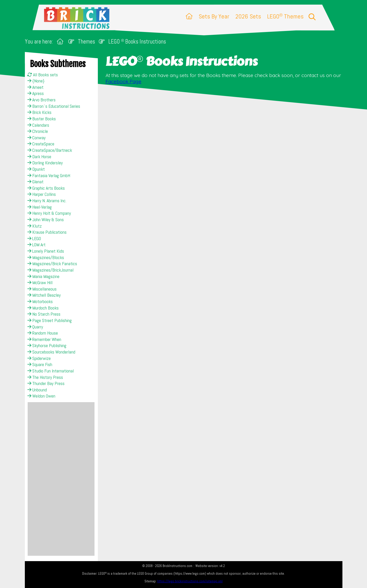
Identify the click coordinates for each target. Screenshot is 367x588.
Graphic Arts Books (46, 188)
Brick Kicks (39, 112)
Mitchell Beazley (44, 295)
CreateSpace (41, 144)
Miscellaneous (42, 289)
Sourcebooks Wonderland (51, 352)
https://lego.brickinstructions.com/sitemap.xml (190, 581)
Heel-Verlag (40, 207)
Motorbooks (40, 302)
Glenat (35, 182)
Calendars (38, 125)
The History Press (45, 377)
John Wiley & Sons (46, 220)
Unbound (37, 390)
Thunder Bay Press (46, 383)
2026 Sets (248, 16)
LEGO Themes (285, 16)
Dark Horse (39, 157)
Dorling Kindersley (45, 163)
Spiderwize (39, 358)
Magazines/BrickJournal (50, 270)
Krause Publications (47, 232)
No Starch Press (44, 314)
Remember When (44, 339)
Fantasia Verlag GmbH (49, 176)
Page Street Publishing (50, 320)
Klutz (35, 226)
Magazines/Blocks (46, 258)
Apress (36, 93)
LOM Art (36, 245)
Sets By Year (214, 16)
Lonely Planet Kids (46, 251)
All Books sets (43, 75)
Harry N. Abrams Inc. (47, 201)
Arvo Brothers (41, 100)
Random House (43, 333)
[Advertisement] (61, 479)
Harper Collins (42, 194)
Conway (36, 138)
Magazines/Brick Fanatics (52, 264)
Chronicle (38, 131)
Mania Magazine (43, 276)
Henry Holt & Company (49, 213)
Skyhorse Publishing (47, 346)
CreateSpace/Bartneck (50, 150)
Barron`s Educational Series (54, 106)
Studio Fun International (51, 371)
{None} (36, 81)
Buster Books (42, 119)
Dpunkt (36, 169)
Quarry (35, 327)
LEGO (34, 239)
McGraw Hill (40, 283)
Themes (86, 42)
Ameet (35, 87)
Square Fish (40, 365)
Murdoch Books (43, 308)
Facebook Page (123, 81)
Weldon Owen (41, 396)
